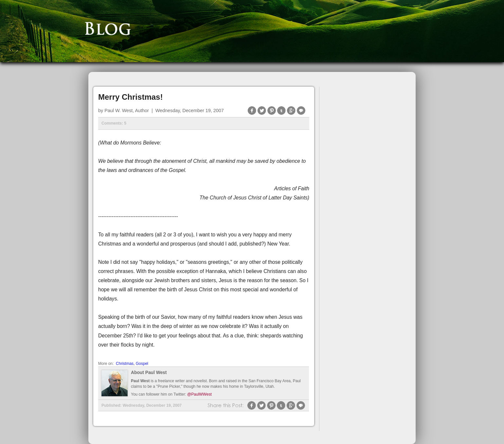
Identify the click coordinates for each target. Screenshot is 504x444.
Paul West (140, 381)
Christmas (125, 364)
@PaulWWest (199, 394)
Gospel (142, 364)
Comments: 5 (114, 123)
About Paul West (149, 373)
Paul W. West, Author (127, 111)
